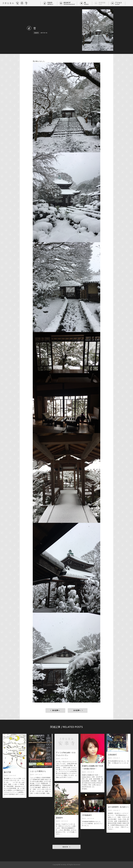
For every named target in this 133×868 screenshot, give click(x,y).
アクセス (119, 3)
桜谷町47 (69, 3)
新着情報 (102, 3)
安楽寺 (50, 3)
